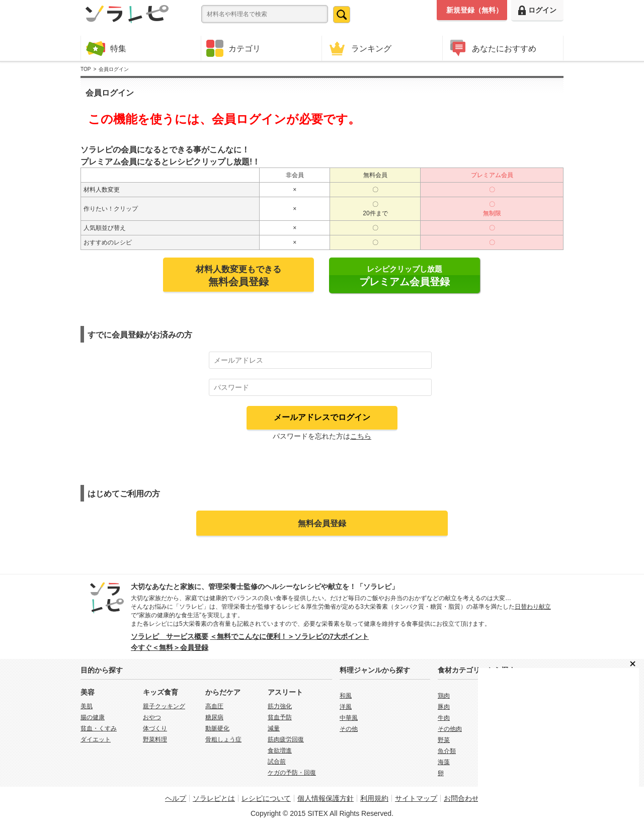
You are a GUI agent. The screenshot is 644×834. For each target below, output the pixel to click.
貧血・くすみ (99, 728)
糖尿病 (214, 717)
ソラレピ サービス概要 (170, 636)
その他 (349, 729)
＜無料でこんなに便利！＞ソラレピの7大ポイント (289, 636)
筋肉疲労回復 (286, 739)
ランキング (359, 48)
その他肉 (450, 729)
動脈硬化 (217, 728)
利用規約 (374, 798)
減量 (274, 728)
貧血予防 (280, 717)
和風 (346, 696)
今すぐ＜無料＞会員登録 (170, 647)
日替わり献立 (533, 607)
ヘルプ (176, 798)
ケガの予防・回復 (292, 773)
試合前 (277, 762)
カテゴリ (233, 48)
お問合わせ (461, 798)
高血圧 (214, 706)
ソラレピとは (214, 798)
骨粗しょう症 (223, 739)
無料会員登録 (322, 523)
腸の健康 (93, 717)
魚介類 (447, 751)
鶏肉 (444, 696)
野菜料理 (155, 739)
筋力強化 (280, 706)
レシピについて (266, 798)
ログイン (537, 10)
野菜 (444, 740)
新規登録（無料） (474, 10)
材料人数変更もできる (238, 276)
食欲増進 (280, 750)
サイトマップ (416, 798)
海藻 (444, 762)
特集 (106, 48)
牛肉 (444, 718)
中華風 (349, 718)
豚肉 (444, 707)
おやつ (152, 717)
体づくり (155, 728)
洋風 (346, 707)
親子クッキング (164, 706)
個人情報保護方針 (326, 798)
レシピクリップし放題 (405, 276)
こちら (361, 436)
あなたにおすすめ (492, 48)
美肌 (87, 706)
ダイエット (96, 739)
